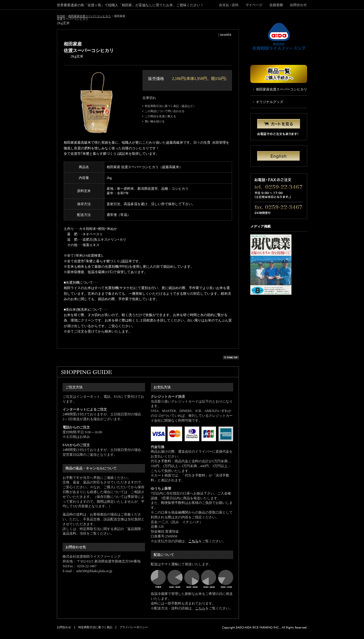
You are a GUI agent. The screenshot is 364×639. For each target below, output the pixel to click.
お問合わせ (297, 5)
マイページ (254, 5)
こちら (193, 541)
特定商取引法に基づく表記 (95, 627)
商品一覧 (279, 74)
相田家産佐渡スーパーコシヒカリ (90, 16)
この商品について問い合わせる (165, 111)
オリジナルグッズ (270, 102)
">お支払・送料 (231, 5)
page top (231, 357)
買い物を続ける (155, 121)
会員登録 (276, 5)
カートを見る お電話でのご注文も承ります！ (279, 127)
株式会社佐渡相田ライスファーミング (279, 37)
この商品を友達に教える (160, 116)
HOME (61, 16)
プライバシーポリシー (134, 627)
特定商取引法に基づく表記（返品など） (170, 106)
